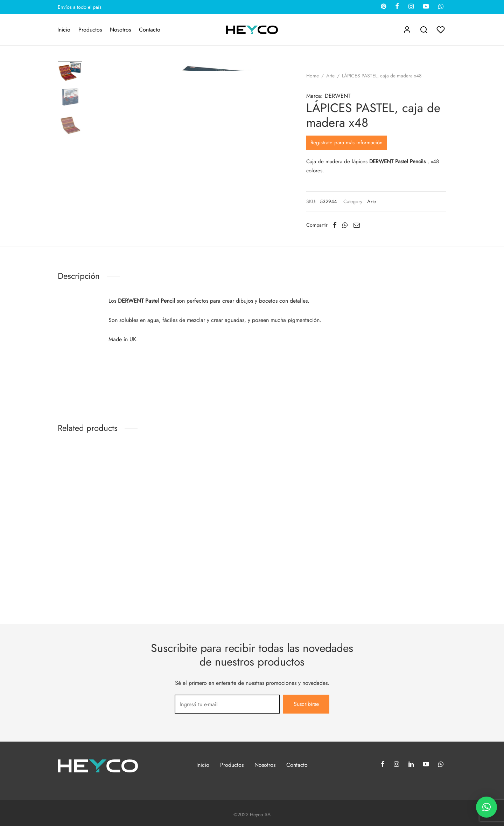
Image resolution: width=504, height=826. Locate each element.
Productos (90, 30)
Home (313, 76)
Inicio (64, 30)
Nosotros (120, 30)
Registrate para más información (346, 143)
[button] (486, 807)
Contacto (150, 30)
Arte (330, 76)
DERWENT (338, 96)
